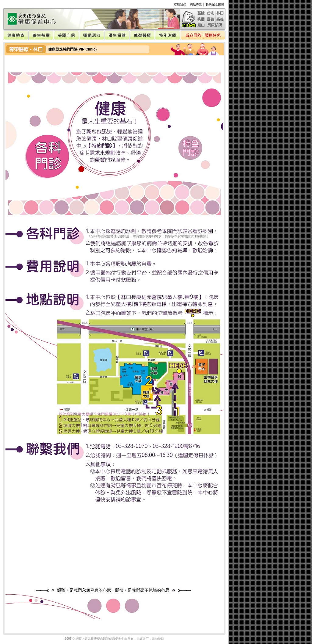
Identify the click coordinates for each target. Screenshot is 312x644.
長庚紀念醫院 (215, 4)
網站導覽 (196, 4)
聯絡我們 (180, 4)
